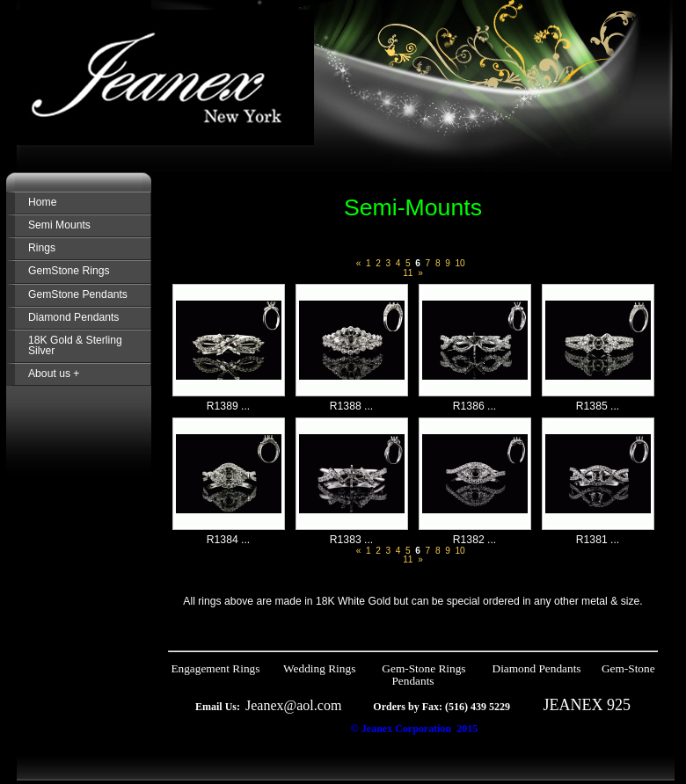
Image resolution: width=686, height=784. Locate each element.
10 (460, 263)
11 (408, 273)
